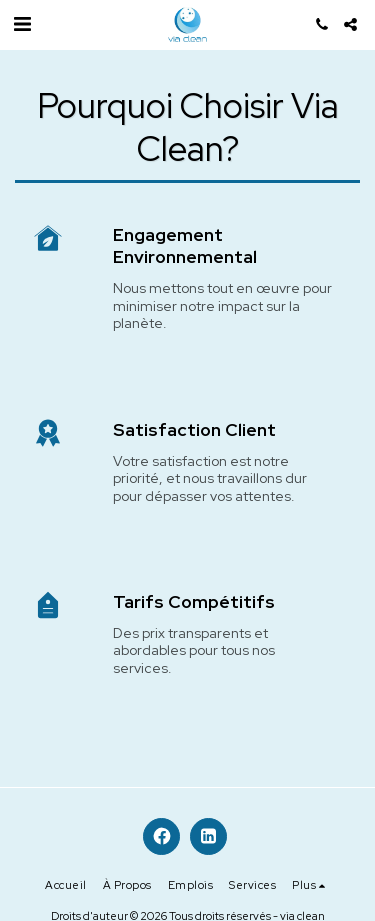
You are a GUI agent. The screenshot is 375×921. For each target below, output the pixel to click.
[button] (22, 24)
